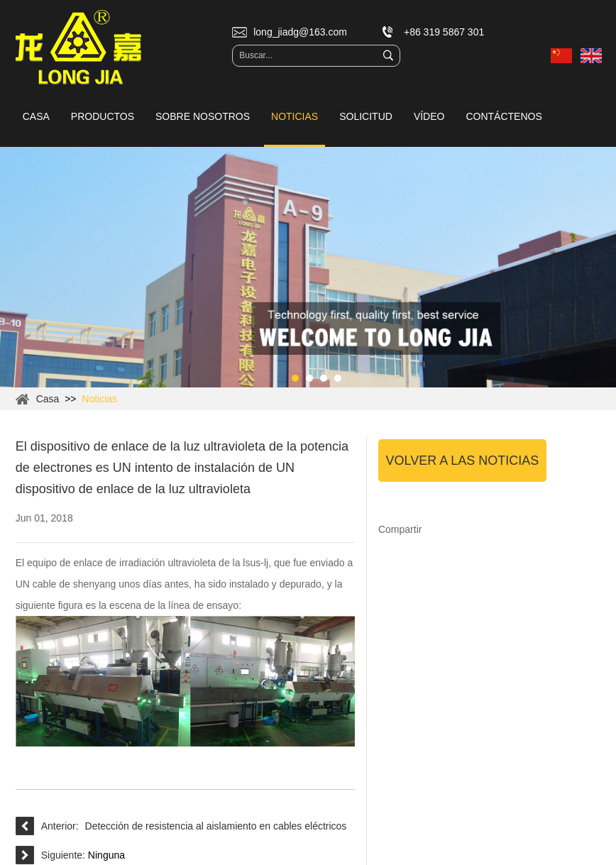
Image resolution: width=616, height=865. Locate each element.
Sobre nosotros (203, 116)
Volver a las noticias (463, 461)
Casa (36, 116)
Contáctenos (504, 116)
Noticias (295, 116)
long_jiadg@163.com (300, 32)
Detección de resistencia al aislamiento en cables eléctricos (216, 826)
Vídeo (429, 116)
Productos (103, 116)
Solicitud (366, 116)
